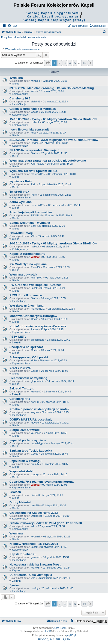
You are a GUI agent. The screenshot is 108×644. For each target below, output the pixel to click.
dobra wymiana (21, 202)
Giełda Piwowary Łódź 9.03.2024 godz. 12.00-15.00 (46, 523)
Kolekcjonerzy (20, 94)
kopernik (36, 537)
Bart (33, 226)
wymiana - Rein (21, 181)
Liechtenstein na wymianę (28, 378)
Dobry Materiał (20, 502)
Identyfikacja (19, 104)
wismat (35, 257)
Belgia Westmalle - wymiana (30, 223)
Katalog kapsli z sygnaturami (53, 13)
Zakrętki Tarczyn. (22, 388)
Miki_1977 (37, 278)
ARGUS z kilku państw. (26, 295)
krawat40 (36, 392)
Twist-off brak (19, 192)
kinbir (34, 360)
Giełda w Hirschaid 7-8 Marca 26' (33, 109)
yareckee (36, 433)
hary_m (35, 402)
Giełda (16, 84)
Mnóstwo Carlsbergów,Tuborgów (33, 316)
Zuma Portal (60, 628)
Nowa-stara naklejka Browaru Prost (35, 564)
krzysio (35, 412)
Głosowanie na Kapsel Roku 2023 (34, 513)
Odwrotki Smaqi (21, 233)
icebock (35, 122)
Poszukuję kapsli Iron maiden (31, 212)
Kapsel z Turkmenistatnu (27, 254)
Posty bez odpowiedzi (13, 37)
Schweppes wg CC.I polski (29, 357)
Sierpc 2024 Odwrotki (25, 430)
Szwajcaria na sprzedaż (26, 347)
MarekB (35, 568)
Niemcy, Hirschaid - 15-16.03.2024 (34, 544)
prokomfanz (37, 340)
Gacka (35, 112)
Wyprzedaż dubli (21, 471)
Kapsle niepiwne (21, 197)
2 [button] (59, 63)
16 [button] (84, 63)
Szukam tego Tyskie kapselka (31, 451)
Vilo (33, 236)
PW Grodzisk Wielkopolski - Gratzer (35, 285)
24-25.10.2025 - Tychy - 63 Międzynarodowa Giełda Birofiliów (53, 243)
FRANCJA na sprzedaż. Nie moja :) (34, 150)
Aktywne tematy (37, 37)
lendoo (35, 143)
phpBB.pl (71, 635)
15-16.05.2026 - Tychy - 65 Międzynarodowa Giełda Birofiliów (53, 119)
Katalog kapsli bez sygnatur (53, 16)
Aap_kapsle (38, 164)
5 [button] (75, 63)
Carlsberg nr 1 (20, 399)
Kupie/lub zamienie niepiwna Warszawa (38, 326)
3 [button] (65, 63)
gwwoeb (36, 557)
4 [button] (70, 63)
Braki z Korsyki (20, 368)
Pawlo (34, 329)
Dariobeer (36, 516)
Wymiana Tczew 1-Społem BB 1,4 (33, 171)
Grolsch (15, 492)
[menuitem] (12, 26)
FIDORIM (36, 215)
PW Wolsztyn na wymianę (28, 264)
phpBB (48, 631)
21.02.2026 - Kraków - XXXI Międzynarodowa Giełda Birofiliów (54, 140)
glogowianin (38, 381)
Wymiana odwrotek (23, 274)
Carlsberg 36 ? (20, 98)
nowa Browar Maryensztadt (29, 129)
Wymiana (16, 78)
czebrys (35, 474)
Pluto (34, 195)
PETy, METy (18, 337)
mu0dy (35, 588)
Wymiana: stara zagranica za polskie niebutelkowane (48, 161)
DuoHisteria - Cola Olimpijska (31, 575)
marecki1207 (38, 174)
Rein (34, 184)
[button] (48, 63)
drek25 (35, 464)
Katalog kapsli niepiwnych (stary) (54, 20)
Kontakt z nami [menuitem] (58, 621)
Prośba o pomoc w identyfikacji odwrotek (39, 409)
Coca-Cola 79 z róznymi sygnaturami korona (42, 482)
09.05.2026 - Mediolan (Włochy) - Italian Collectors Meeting (52, 88)
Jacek (34, 288)
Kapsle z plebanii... (23, 554)
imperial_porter (39, 443)
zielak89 (36, 102)
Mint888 (35, 81)
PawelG (35, 267)
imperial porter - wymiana (28, 440)
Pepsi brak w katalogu (25, 461)
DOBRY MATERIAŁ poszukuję (31, 419)
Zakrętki (16, 342)
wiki (33, 526)
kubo (34, 91)
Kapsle (16, 570)
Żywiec (15, 585)
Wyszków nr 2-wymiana (26, 306)
